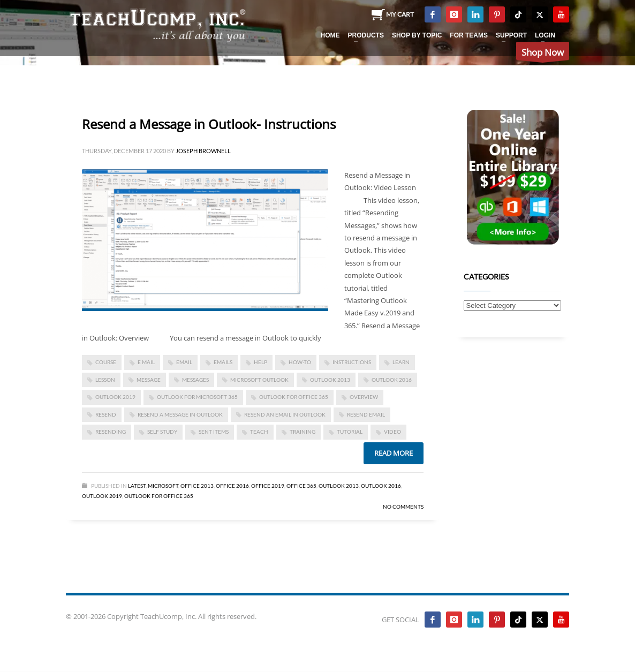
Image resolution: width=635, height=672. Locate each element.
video (392, 432)
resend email (366, 414)
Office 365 (301, 486)
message (149, 380)
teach (259, 432)
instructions (352, 362)
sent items (214, 432)
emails (223, 362)
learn (401, 362)
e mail (146, 362)
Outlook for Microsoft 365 (197, 397)
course (106, 362)
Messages (195, 380)
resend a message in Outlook (180, 414)
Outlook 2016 (392, 380)
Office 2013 (197, 486)
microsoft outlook (259, 380)
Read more (394, 453)
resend (106, 414)
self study (162, 432)
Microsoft (163, 486)
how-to (300, 362)
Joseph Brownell (203, 151)
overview (364, 397)
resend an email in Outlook (285, 414)
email (184, 362)
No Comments (403, 507)
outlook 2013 (330, 380)
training (303, 432)
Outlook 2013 (339, 486)
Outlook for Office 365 (294, 397)
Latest (137, 486)
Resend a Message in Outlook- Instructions (209, 124)
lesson (105, 380)
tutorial (350, 432)
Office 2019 (268, 486)
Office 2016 (232, 486)
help (260, 362)
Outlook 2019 (115, 397)
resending (111, 432)
